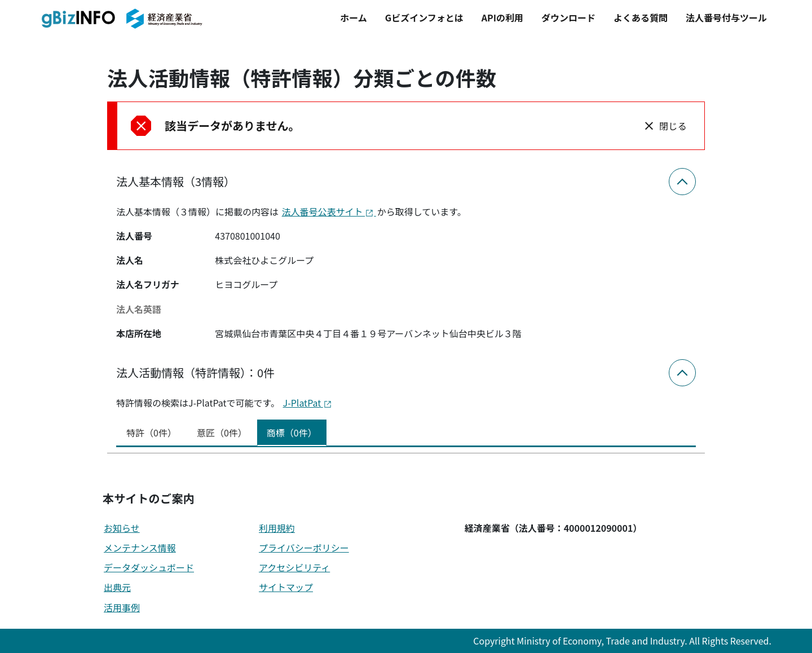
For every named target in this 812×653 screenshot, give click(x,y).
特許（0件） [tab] (151, 433)
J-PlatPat (308, 403)
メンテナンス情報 (140, 548)
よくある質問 (641, 17)
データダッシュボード (149, 567)
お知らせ (122, 528)
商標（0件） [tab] (292, 433)
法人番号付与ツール (726, 17)
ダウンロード (568, 17)
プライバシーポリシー (304, 548)
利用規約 (277, 528)
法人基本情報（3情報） (176, 181)
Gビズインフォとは (424, 17)
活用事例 (122, 607)
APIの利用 (502, 17)
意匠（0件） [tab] (222, 433)
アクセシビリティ (294, 567)
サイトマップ (286, 587)
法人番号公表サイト (329, 211)
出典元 (117, 587)
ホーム (354, 17)
